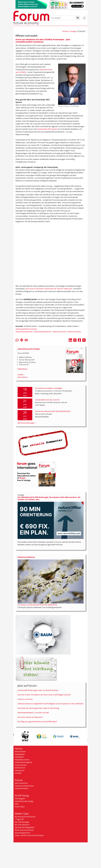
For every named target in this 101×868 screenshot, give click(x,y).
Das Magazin (20, 798)
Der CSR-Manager (22, 822)
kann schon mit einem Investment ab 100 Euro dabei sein (49, 289)
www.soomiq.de (59, 332)
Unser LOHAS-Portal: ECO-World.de (29, 835)
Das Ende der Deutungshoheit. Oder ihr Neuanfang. (39, 708)
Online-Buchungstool (23, 762)
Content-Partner (22, 788)
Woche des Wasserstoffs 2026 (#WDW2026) (53, 411)
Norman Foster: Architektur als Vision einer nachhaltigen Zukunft (44, 695)
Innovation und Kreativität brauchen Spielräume (37, 605)
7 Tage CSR (19, 819)
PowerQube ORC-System (47, 129)
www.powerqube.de (24, 332)
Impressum (20, 770)
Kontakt (18, 773)
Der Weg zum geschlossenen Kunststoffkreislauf (37, 721)
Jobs (17, 804)
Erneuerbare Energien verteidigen (49, 388)
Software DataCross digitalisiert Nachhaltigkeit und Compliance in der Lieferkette (50, 704)
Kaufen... (21, 375)
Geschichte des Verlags (24, 801)
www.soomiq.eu (74, 332)
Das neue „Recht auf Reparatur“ (30, 717)
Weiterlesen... (23, 369)
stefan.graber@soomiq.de (26, 329)
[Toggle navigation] (85, 18)
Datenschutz (20, 768)
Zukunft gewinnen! (22, 833)
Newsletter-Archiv (22, 760)
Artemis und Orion (25, 699)
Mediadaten (20, 754)
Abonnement (20, 752)
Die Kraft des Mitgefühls (25, 827)
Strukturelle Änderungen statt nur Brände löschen (38, 690)
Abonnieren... (23, 377)
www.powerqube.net (42, 332)
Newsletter (19, 757)
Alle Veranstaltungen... (27, 423)
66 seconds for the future (25, 817)
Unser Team (20, 807)
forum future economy (24, 830)
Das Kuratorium (21, 783)
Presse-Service (21, 765)
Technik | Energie (69, 31)
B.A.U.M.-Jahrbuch (22, 825)
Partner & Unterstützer (24, 786)
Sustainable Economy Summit (47, 400)
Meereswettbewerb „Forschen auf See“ (33, 713)
